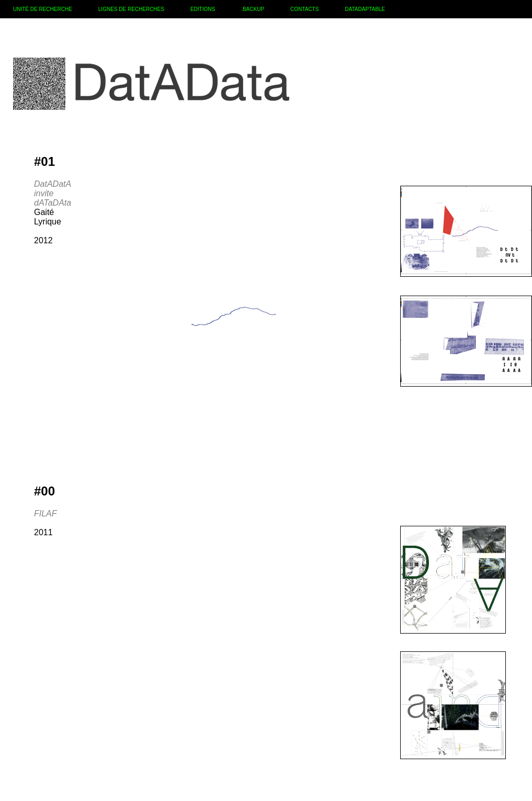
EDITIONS (203, 9)
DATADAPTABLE (365, 9)
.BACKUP (253, 9)
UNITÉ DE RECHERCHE (43, 9)
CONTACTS (304, 9)
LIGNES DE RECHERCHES (131, 9)
